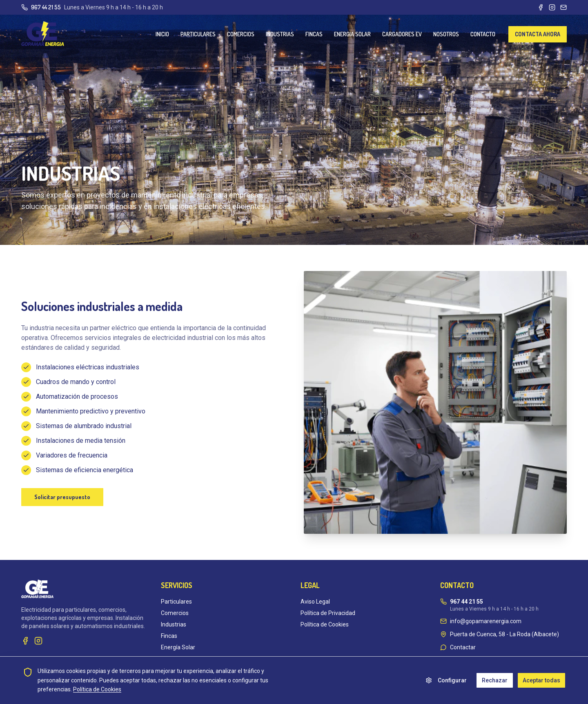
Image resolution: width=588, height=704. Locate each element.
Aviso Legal (315, 602)
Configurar (446, 680)
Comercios (175, 613)
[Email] (563, 7)
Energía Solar (178, 647)
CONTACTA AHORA (538, 34)
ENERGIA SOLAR (352, 34)
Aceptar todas (541, 680)
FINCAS (314, 34)
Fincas (169, 636)
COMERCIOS (241, 34)
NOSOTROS (446, 34)
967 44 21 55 (46, 7)
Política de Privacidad (328, 613)
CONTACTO (483, 34)
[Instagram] (552, 7)
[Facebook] (541, 7)
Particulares (176, 602)
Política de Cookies (325, 624)
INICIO (162, 34)
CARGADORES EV (402, 34)
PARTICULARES (198, 34)
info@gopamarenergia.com (486, 621)
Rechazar (495, 680)
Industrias (174, 624)
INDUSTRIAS (280, 34)
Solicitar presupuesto (62, 497)
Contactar (463, 647)
